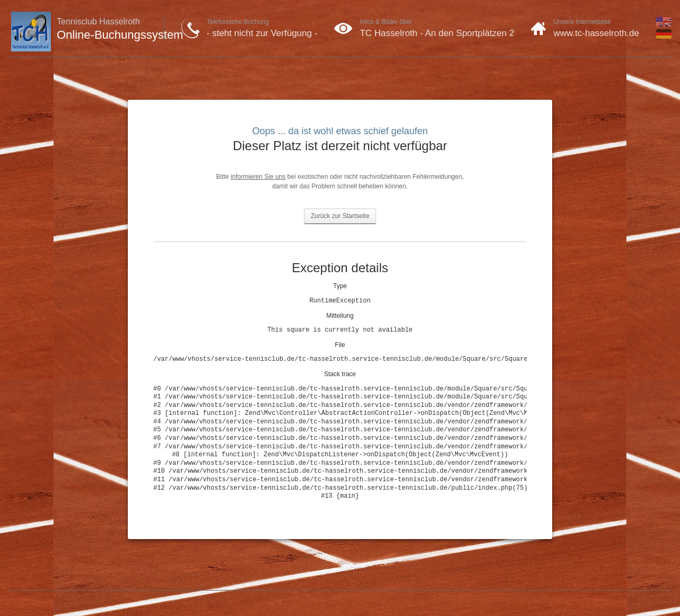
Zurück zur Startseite (340, 216)
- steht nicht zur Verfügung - (262, 33)
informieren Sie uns (258, 177)
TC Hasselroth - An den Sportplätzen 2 (437, 33)
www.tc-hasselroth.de (596, 33)
